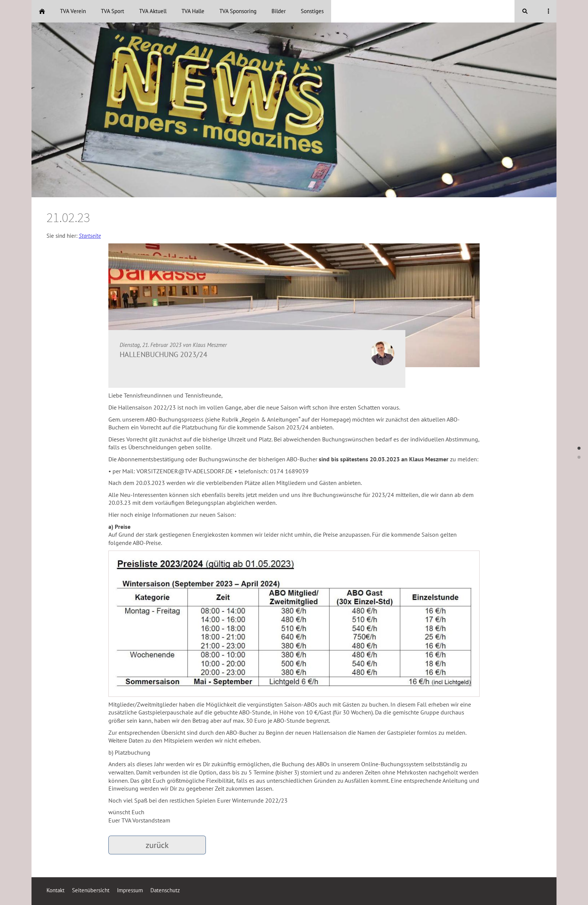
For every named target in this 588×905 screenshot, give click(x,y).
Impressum (130, 890)
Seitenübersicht (91, 890)
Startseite (90, 236)
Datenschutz (165, 890)
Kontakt (55, 890)
